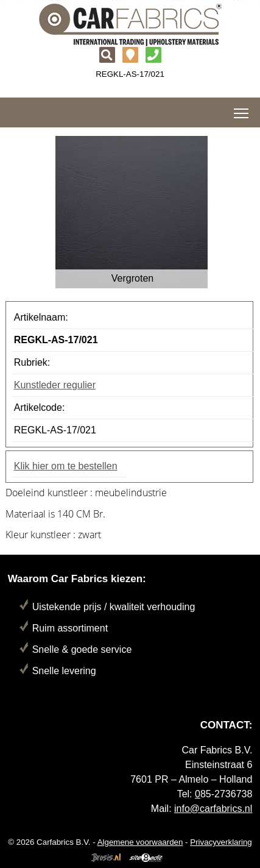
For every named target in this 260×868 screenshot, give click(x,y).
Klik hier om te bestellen (66, 466)
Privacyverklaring (221, 842)
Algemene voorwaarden (140, 842)
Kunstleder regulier (55, 385)
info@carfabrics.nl (213, 809)
